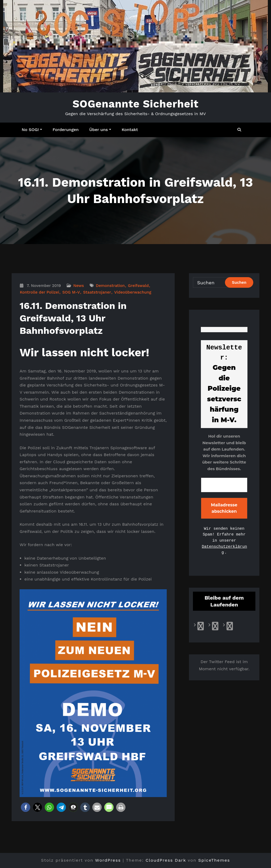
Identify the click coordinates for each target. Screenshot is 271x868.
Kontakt (130, 130)
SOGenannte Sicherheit (135, 104)
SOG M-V (71, 292)
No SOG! (32, 130)
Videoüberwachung (133, 292)
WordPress (108, 860)
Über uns (100, 130)
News (79, 286)
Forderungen (66, 130)
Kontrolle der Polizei (39, 292)
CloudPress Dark (166, 860)
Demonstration (110, 286)
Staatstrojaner (97, 292)
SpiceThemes (214, 860)
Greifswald (138, 286)
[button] (26, 807)
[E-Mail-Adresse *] (224, 485)
